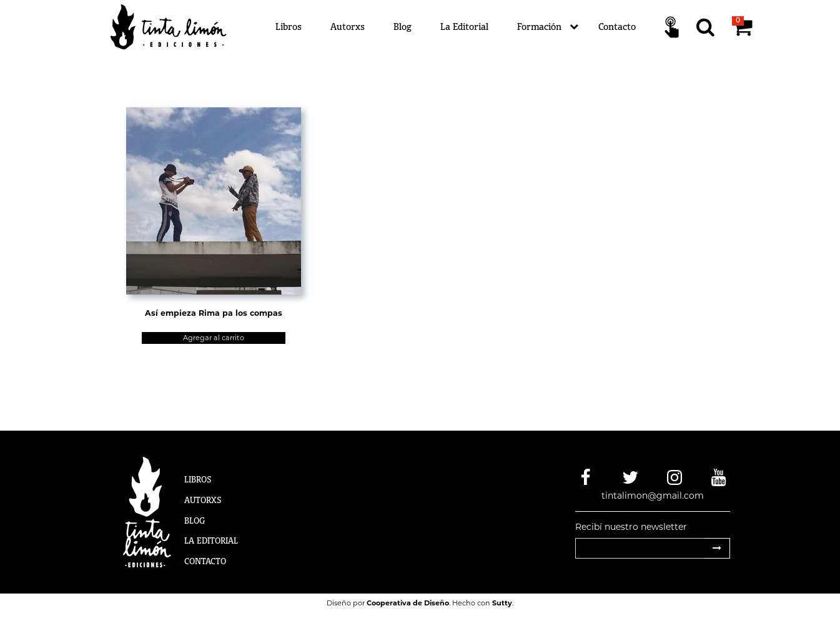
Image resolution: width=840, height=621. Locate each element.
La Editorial (464, 27)
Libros (289, 27)
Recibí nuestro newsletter (631, 527)
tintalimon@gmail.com (653, 496)
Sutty (502, 603)
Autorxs (348, 27)
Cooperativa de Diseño (408, 603)
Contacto (617, 27)
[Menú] (495, 27)
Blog (403, 27)
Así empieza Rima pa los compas (214, 313)
